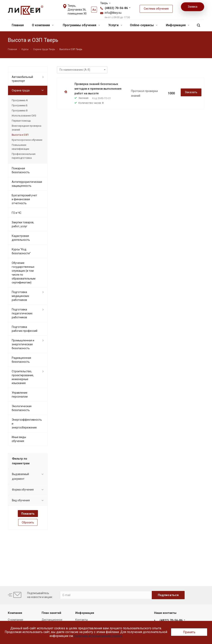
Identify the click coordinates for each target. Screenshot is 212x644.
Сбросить (28, 522)
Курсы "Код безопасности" (21, 251)
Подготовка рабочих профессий (25, 329)
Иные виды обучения (19, 439)
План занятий (51, 613)
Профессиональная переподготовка (24, 156)
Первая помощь (21, 121)
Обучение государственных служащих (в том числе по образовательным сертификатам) (24, 273)
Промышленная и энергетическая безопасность (23, 344)
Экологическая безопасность (22, 408)
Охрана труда (21, 90)
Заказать (191, 92)
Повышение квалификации (20, 147)
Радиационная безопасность (21, 360)
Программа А (20, 100)
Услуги (115, 25)
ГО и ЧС (17, 213)
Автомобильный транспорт (22, 79)
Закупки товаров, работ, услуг (23, 224)
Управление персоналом (20, 395)
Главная (18, 25)
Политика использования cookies (98, 636)
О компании (43, 25)
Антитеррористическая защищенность (27, 184)
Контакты (82, 620)
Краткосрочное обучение (27, 140)
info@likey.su (113, 13)
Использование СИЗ (24, 116)
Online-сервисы (144, 25)
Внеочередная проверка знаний (26, 128)
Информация (178, 25)
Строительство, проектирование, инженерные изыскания (23, 377)
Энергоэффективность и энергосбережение (27, 424)
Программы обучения (81, 25)
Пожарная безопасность (21, 170)
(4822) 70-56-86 (116, 8)
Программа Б (20, 105)
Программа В (20, 110)
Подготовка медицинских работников (20, 296)
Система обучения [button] (156, 9)
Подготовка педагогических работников (22, 313)
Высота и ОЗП (20, 135)
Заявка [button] (193, 7)
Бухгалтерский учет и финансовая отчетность (24, 199)
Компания (15, 613)
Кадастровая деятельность (21, 238)
